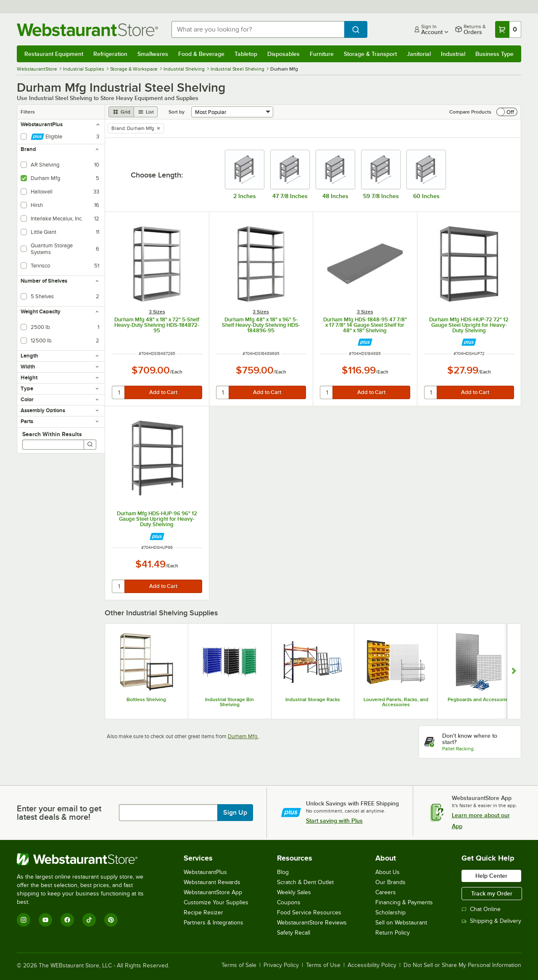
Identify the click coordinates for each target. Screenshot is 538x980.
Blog (283, 872)
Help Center (491, 876)
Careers (386, 892)
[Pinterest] (111, 920)
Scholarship (390, 912)
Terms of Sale (239, 965)
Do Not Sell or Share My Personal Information (462, 965)
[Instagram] (24, 920)
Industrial (453, 54)
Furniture (322, 54)
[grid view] (121, 112)
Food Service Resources (309, 912)
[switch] (507, 112)
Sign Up (235, 813)
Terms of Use (323, 965)
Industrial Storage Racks (313, 699)
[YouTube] (45, 920)
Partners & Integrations (214, 923)
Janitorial (419, 54)
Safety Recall (294, 933)
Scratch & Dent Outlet (305, 882)
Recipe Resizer (203, 912)
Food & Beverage (201, 54)
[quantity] (119, 392)
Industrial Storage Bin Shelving (229, 702)
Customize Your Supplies (216, 902)
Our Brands (390, 882)
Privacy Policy (281, 965)
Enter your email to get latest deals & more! (59, 813)
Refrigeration (110, 54)
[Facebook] (67, 920)
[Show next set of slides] (514, 671)
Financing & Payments (404, 902)
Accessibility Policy (372, 965)
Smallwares (153, 54)
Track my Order (492, 893)
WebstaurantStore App (213, 892)
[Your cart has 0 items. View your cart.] (508, 29)
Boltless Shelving (146, 699)
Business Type (494, 54)
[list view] (146, 112)
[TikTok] (89, 920)
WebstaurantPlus (205, 872)
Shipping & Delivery (491, 921)
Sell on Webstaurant (401, 923)
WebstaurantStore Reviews (312, 923)
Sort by (177, 112)
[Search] (90, 445)
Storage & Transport (370, 54)
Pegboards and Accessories (479, 699)
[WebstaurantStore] (86, 859)
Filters (28, 112)
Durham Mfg (243, 736)
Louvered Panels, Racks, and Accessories (396, 702)
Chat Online (481, 909)
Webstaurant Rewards (212, 882)
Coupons (289, 902)
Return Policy (393, 933)
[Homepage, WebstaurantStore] (87, 30)
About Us (388, 872)
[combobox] (258, 29)
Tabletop (246, 54)
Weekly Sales (294, 892)
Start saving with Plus (334, 821)
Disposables (284, 54)
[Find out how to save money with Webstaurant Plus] (365, 342)
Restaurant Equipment (54, 54)
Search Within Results (52, 434)
